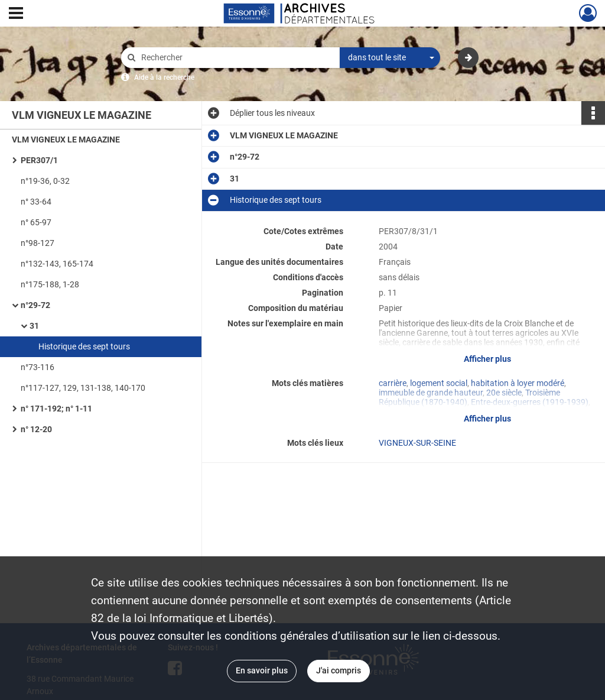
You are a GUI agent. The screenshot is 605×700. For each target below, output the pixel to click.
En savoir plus (262, 670)
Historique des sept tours (84, 346)
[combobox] (390, 58)
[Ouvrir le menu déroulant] (16, 14)
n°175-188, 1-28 (50, 284)
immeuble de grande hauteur (431, 393)
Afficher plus (487, 359)
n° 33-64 (36, 202)
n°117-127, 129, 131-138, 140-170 (83, 388)
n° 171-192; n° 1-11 (56, 409)
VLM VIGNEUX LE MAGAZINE (66, 140)
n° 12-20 (36, 429)
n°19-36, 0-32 (45, 181)
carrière (393, 383)
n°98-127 (38, 243)
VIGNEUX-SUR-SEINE (417, 443)
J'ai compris (339, 670)
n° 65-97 (36, 222)
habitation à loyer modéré (518, 383)
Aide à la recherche (164, 77)
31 (34, 326)
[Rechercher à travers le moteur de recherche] (236, 58)
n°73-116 (38, 367)
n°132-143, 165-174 (57, 264)
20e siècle (504, 393)
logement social (439, 383)
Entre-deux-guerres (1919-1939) (530, 402)
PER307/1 (39, 160)
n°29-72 (35, 305)
